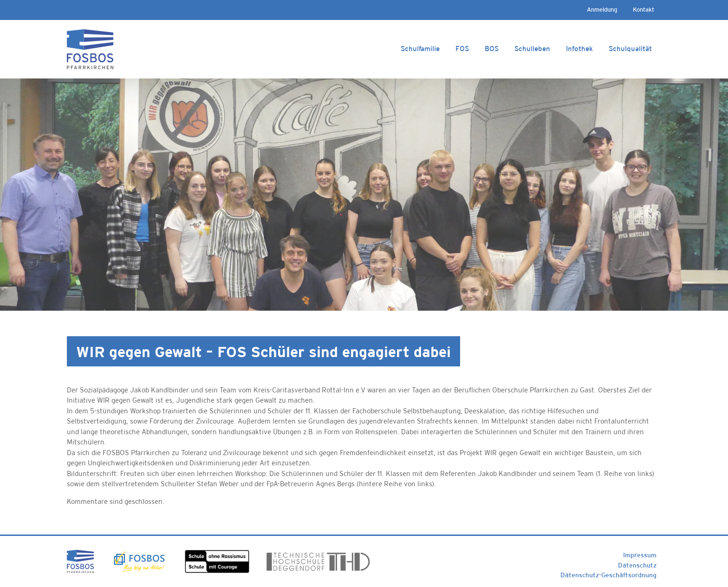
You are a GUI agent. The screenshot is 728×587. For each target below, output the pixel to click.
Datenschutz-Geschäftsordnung (608, 575)
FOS (462, 49)
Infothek (579, 49)
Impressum (640, 555)
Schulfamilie (420, 49)
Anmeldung (602, 10)
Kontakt (643, 10)
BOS (492, 49)
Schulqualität (630, 49)
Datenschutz (637, 565)
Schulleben (532, 49)
